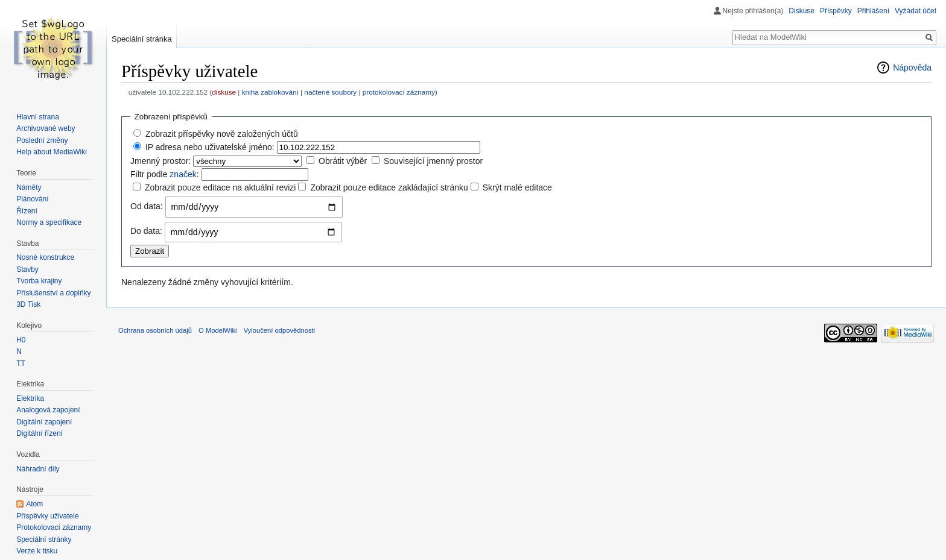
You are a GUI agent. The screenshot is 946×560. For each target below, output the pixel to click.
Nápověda (912, 68)
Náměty (29, 187)
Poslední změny (42, 140)
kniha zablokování (270, 92)
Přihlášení (873, 11)
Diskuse (802, 11)
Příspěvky (836, 11)
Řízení (27, 211)
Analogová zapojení (48, 410)
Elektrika (30, 398)
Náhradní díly (38, 469)
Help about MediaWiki (52, 152)
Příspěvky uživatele (47, 516)
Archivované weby (46, 128)
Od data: (147, 206)
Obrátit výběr (343, 161)
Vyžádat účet (916, 11)
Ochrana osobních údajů (155, 330)
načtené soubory (330, 92)
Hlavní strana (38, 117)
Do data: (146, 231)
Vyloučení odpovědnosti (279, 330)
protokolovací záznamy (399, 92)
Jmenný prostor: (160, 161)
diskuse (224, 92)
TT (21, 363)
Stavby (27, 269)
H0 (21, 340)
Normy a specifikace (49, 222)
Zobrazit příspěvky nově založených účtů (222, 134)
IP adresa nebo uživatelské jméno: (210, 147)
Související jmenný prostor (433, 161)
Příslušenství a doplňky (53, 293)
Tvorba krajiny (39, 281)
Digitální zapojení (44, 422)
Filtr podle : (165, 174)
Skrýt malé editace (517, 187)
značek (183, 174)
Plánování (32, 199)
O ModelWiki (217, 330)
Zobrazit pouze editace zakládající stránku (389, 187)
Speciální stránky (44, 540)
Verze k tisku (37, 551)
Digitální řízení (40, 433)
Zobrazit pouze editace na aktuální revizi (221, 187)
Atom (34, 504)
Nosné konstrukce (45, 257)
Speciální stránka (142, 39)
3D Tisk (28, 304)
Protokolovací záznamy (54, 527)
